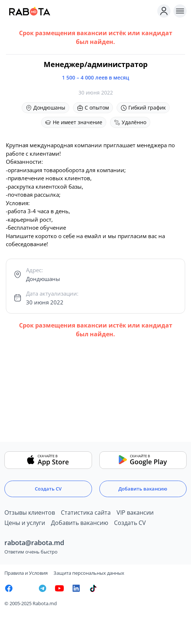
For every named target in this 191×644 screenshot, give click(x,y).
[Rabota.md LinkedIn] (76, 588)
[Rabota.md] (79, 11)
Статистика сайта (86, 512)
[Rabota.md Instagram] (26, 588)
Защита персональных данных (89, 573)
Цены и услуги (25, 523)
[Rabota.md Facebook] (9, 588)
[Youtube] (59, 588)
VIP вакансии (135, 512)
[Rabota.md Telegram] (43, 588)
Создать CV (48, 489)
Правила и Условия (26, 573)
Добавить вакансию (143, 489)
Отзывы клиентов (30, 512)
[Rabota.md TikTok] (93, 588)
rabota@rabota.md (34, 543)
